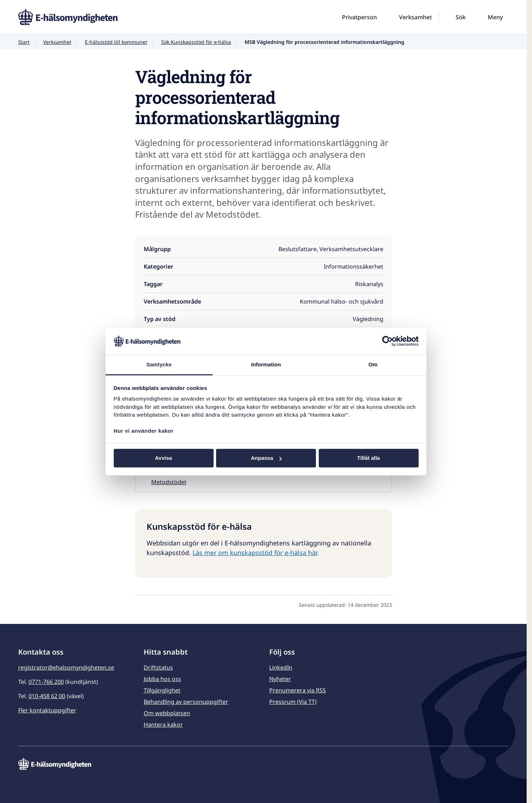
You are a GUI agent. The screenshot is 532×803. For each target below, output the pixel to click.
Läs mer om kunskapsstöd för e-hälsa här (255, 553)
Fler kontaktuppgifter (47, 710)
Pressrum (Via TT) (293, 702)
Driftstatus (158, 667)
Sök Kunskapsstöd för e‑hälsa (196, 42)
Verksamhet (57, 42)
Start (24, 42)
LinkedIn (281, 667)
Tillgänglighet (162, 690)
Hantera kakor (163, 725)
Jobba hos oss (162, 679)
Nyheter (280, 679)
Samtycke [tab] (159, 365)
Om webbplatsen (167, 713)
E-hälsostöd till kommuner (116, 42)
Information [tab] (266, 365)
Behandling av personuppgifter (186, 702)
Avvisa (164, 458)
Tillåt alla (369, 458)
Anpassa (266, 458)
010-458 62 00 (47, 696)
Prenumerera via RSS (298, 690)
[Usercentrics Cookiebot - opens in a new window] (387, 341)
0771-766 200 (46, 682)
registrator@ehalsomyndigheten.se (66, 667)
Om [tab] (373, 365)
